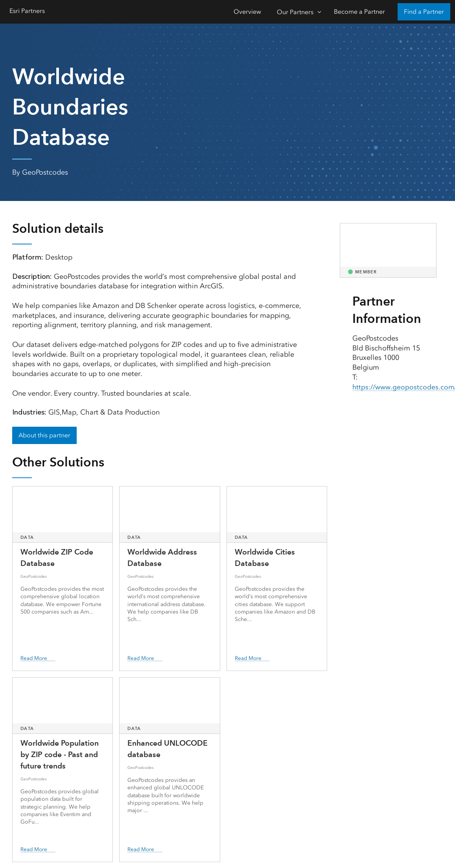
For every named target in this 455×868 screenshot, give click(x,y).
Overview (247, 12)
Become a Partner (359, 12)
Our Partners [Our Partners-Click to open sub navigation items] (295, 12)
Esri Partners (27, 11)
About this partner (44, 435)
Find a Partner (424, 12)
